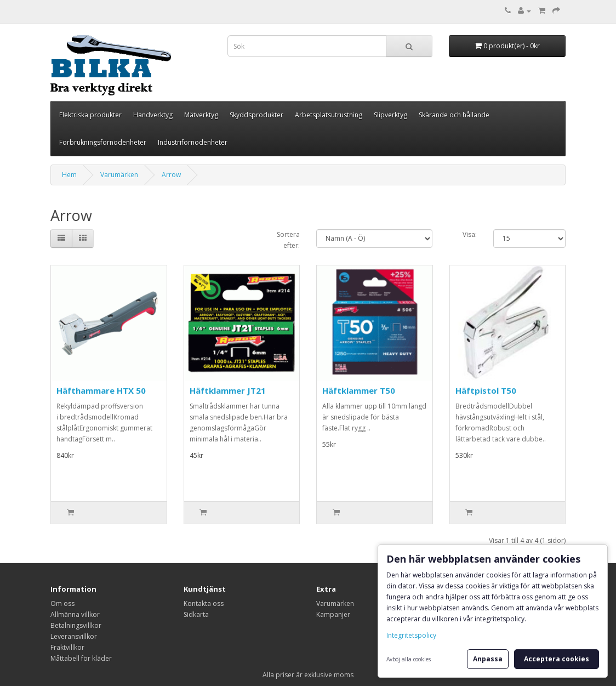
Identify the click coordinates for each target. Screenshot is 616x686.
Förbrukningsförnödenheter (103, 142)
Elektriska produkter (90, 115)
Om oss (62, 603)
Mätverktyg (201, 115)
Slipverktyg (390, 115)
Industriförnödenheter (193, 142)
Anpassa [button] (488, 659)
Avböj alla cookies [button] (409, 659)
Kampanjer (333, 614)
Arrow (171, 175)
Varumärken (119, 175)
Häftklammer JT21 (228, 390)
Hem (69, 175)
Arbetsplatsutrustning (329, 115)
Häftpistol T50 (486, 390)
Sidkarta (196, 614)
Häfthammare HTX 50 (101, 390)
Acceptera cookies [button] (557, 659)
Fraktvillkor (67, 647)
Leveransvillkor (74, 636)
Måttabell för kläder (81, 658)
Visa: (470, 234)
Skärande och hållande (454, 115)
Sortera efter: (288, 240)
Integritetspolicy (411, 635)
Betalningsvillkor (76, 625)
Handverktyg (153, 115)
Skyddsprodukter (256, 115)
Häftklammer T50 (359, 390)
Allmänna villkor (75, 614)
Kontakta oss (204, 603)
